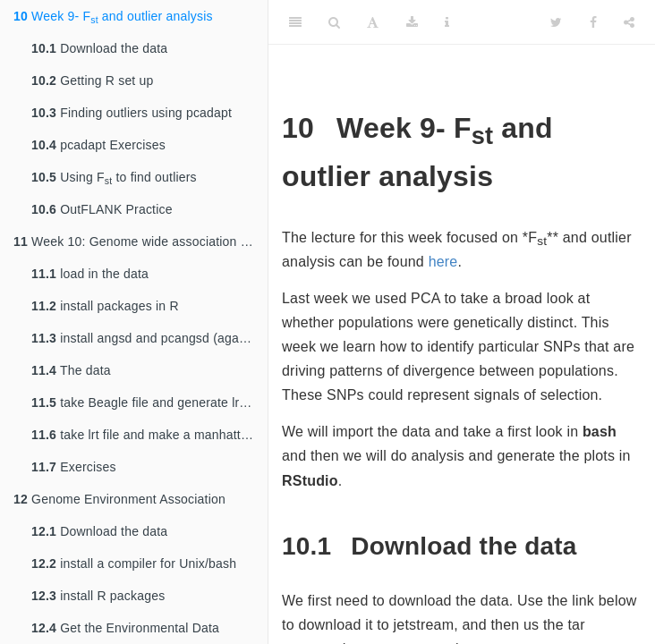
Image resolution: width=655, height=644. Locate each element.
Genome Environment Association (119, 499)
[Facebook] (593, 22)
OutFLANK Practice (102, 209)
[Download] (412, 22)
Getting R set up (93, 80)
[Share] (629, 22)
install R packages (98, 596)
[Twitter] (556, 22)
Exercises (74, 467)
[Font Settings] (373, 22)
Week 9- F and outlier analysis (113, 17)
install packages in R (105, 306)
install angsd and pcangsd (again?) (146, 338)
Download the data (99, 48)
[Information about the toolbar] (447, 22)
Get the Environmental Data (125, 628)
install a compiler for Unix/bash (134, 563)
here (443, 262)
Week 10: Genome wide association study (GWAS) (140, 241)
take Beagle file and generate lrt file (147, 402)
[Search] (334, 22)
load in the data (90, 274)
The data (71, 370)
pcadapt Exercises (98, 145)
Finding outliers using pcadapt (132, 113)
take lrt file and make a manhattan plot (149, 435)
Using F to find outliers (114, 178)
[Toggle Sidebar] (295, 22)
